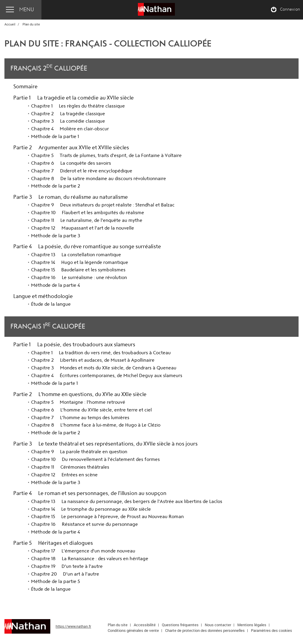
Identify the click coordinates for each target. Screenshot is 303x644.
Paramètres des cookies (271, 630)
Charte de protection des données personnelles (205, 630)
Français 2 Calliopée (49, 68)
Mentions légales (252, 625)
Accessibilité (145, 625)
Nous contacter (218, 625)
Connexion (290, 9)
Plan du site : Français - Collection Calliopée (108, 44)
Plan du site (118, 625)
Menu (27, 10)
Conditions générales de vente (133, 630)
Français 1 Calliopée (48, 326)
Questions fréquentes (180, 625)
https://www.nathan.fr (73, 626)
